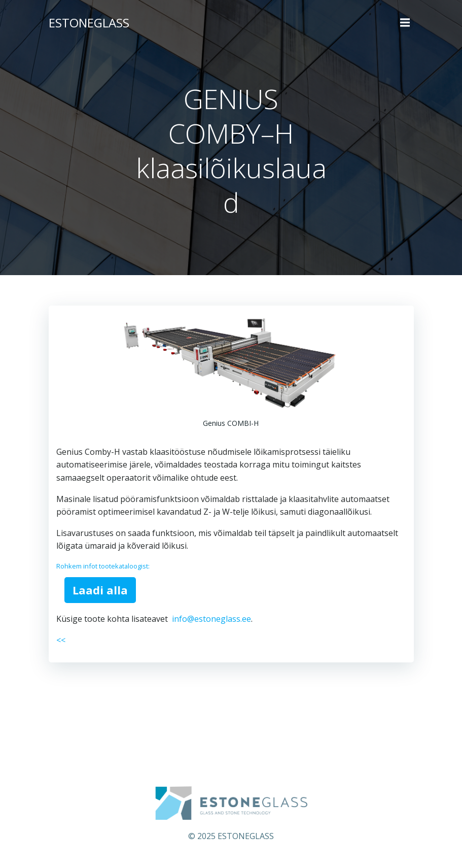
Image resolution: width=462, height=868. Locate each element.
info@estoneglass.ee (211, 619)
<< (61, 640)
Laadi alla (100, 590)
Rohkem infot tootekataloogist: (103, 566)
